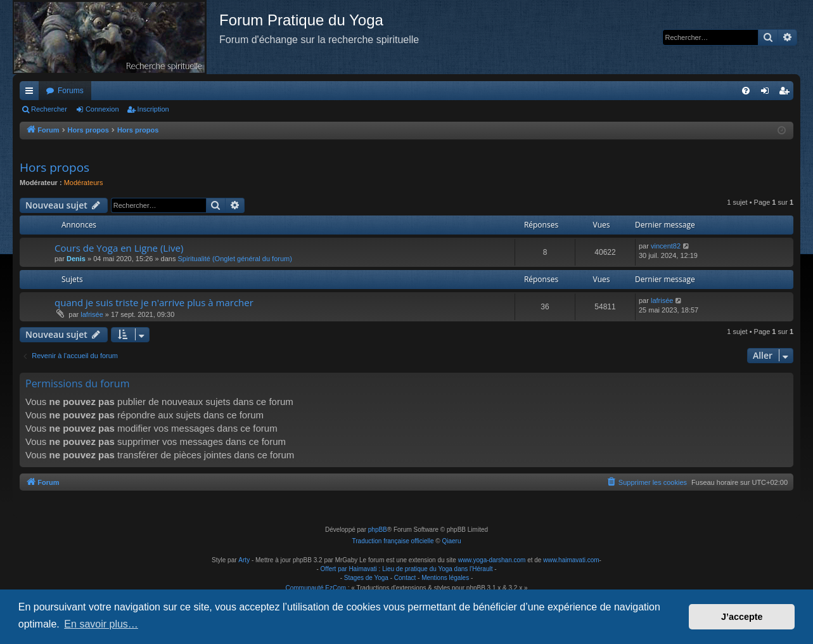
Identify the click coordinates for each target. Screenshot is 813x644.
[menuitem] (746, 91)
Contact (405, 578)
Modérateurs (84, 183)
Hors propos (54, 167)
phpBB (378, 530)
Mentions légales (445, 578)
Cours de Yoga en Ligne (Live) (119, 248)
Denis (76, 259)
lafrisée (92, 314)
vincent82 (666, 246)
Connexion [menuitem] (768, 93)
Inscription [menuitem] (787, 93)
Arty (244, 560)
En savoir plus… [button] (101, 624)
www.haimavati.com (571, 560)
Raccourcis (32, 93)
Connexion (102, 109)
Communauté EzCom (316, 588)
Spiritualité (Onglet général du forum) (235, 259)
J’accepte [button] (742, 617)
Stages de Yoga (366, 578)
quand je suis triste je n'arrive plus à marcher (154, 302)
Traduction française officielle (393, 541)
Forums (71, 91)
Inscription (153, 109)
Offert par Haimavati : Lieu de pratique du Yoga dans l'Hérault (407, 569)
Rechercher (49, 109)
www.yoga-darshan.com (492, 560)
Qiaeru (451, 541)
